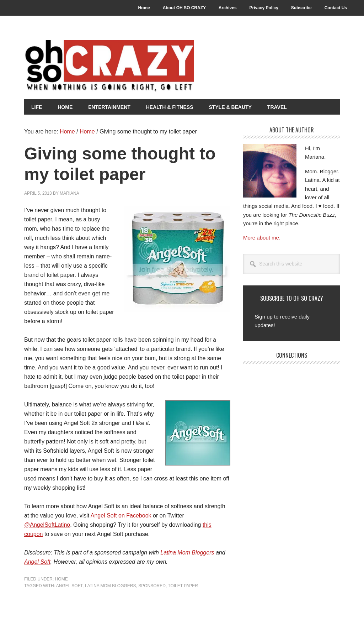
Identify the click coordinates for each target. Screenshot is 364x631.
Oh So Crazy (149, 67)
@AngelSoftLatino (47, 525)
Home (61, 579)
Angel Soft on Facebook (121, 516)
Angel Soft (37, 562)
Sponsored (152, 586)
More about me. (262, 238)
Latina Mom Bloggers (187, 553)
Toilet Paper (183, 586)
